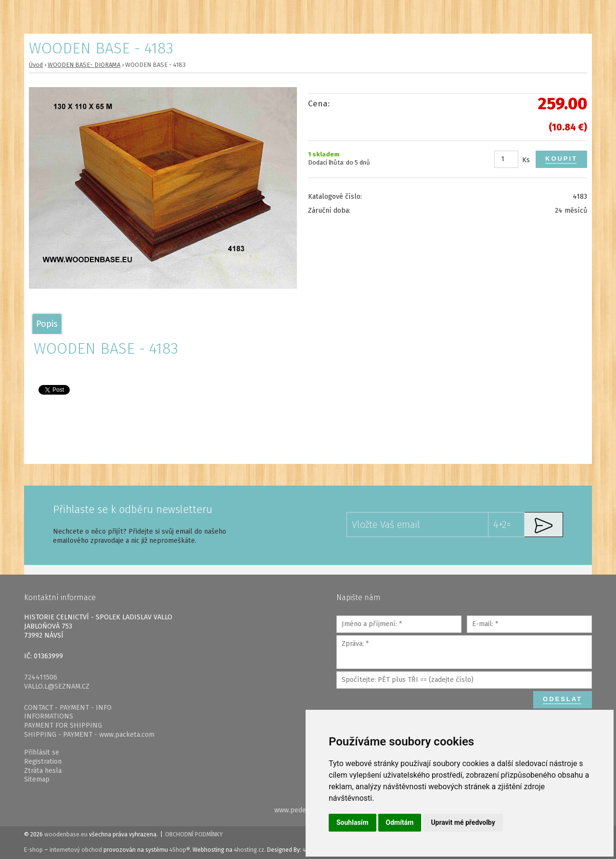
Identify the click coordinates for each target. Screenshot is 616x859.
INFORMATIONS (49, 716)
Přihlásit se (42, 752)
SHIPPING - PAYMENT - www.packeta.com (89, 735)
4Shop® (180, 850)
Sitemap (37, 779)
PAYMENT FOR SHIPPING (63, 725)
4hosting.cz (249, 850)
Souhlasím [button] (353, 822)
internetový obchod (76, 850)
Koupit (561, 159)
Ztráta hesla (43, 771)
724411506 (41, 677)
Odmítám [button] (400, 822)
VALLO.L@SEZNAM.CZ (57, 686)
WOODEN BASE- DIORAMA (84, 65)
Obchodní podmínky (194, 834)
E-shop (33, 850)
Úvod (36, 65)
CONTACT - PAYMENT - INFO (68, 708)
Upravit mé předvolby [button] (463, 822)
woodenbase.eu (66, 834)
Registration (43, 762)
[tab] (47, 324)
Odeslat (563, 699)
